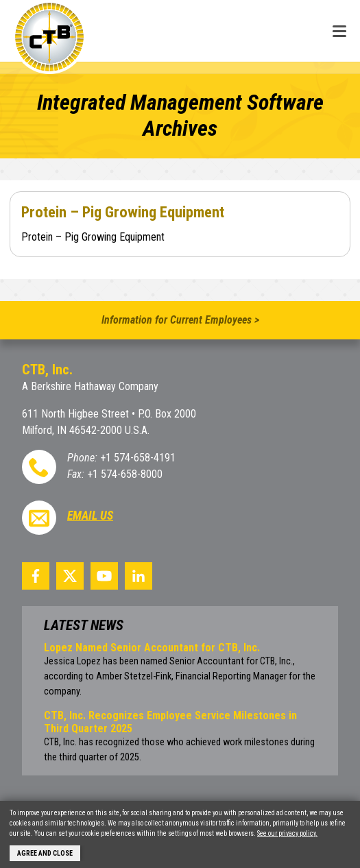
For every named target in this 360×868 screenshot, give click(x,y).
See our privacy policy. (287, 833)
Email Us (90, 516)
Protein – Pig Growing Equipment (123, 212)
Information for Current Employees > (180, 320)
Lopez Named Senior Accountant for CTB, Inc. (152, 648)
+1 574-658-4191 (138, 458)
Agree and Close (45, 853)
